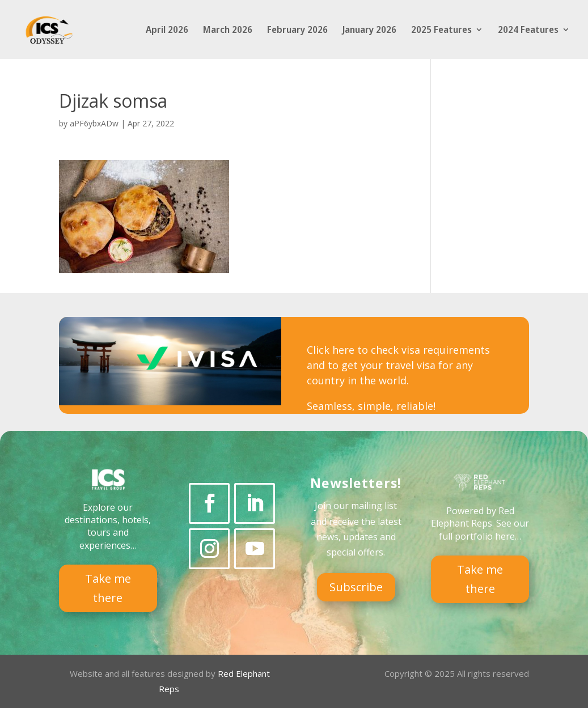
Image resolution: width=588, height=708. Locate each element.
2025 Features (441, 31)
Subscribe (356, 587)
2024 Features (528, 31)
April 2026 (167, 31)
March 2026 (228, 31)
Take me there (108, 588)
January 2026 (369, 31)
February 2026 (297, 31)
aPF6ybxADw (94, 123)
